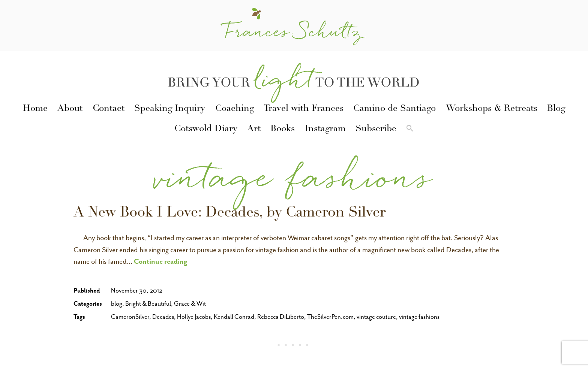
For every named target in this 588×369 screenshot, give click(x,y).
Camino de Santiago (394, 109)
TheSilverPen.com (330, 317)
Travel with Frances (304, 109)
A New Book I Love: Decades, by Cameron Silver (229, 214)
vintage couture (376, 317)
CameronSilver (130, 317)
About (70, 109)
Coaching (235, 109)
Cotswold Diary (206, 129)
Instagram (325, 129)
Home (35, 109)
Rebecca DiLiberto (281, 317)
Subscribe (376, 129)
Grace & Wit (190, 304)
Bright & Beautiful (148, 304)
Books (283, 129)
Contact (109, 109)
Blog (556, 109)
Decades (163, 317)
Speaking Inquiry (170, 109)
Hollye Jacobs (194, 317)
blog (117, 304)
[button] (410, 130)
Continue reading (161, 261)
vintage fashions (419, 317)
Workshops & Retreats (492, 109)
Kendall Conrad (234, 317)
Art (254, 129)
